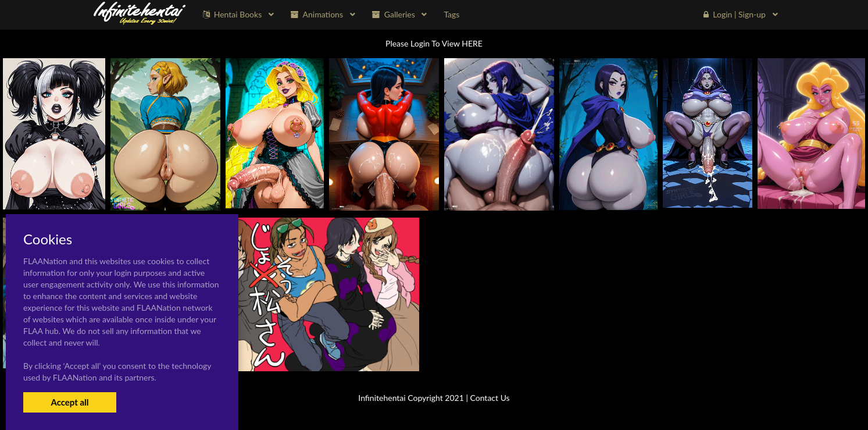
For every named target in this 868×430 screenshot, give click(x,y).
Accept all (69, 402)
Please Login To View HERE (434, 43)
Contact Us (490, 398)
